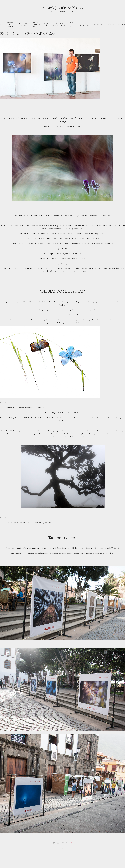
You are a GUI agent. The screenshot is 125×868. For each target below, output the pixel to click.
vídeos (111, 24)
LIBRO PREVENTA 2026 (35, 24)
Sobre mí (46, 24)
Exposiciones (99, 24)
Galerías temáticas (23, 24)
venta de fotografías (83, 24)
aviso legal (63, 848)
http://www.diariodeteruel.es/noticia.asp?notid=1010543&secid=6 (26, 522)
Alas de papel (71, 24)
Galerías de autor (11, 24)
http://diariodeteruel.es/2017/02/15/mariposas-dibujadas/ (22, 407)
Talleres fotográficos (59, 24)
